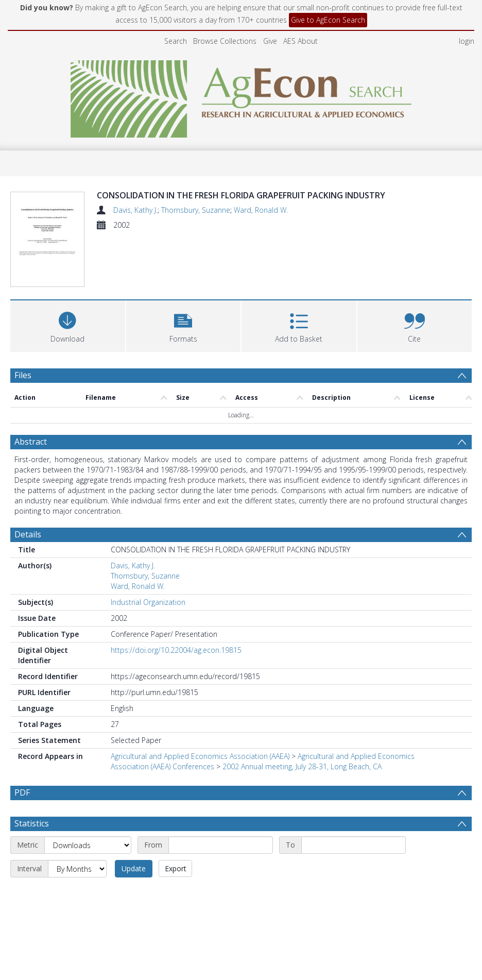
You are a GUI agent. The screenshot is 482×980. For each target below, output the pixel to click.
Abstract (31, 388)
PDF (22, 739)
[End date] (354, 791)
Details (28, 481)
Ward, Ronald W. (261, 210)
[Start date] (221, 791)
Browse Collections (225, 41)
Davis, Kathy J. (135, 210)
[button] (184, 271)
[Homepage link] (241, 96)
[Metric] (88, 791)
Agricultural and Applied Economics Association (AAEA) (200, 703)
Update (134, 815)
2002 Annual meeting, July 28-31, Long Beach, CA (302, 713)
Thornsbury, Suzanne (196, 210)
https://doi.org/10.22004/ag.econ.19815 (176, 596)
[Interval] (77, 815)
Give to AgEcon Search (328, 20)
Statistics (32, 770)
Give (270, 41)
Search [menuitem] (176, 41)
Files (23, 322)
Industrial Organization (148, 548)
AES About (300, 41)
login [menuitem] (467, 41)
